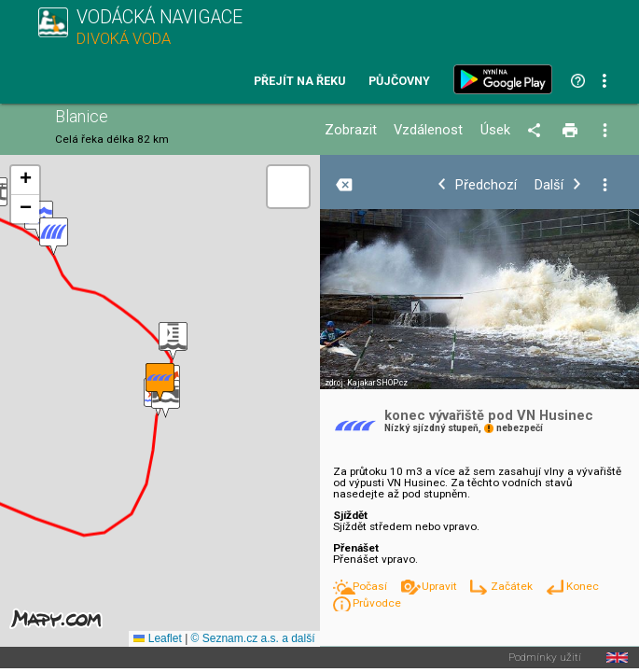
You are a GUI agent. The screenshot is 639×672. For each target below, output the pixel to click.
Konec (583, 586)
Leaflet (157, 638)
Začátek (513, 586)
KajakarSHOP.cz (377, 383)
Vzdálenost (428, 130)
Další (549, 185)
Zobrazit (351, 130)
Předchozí (486, 185)
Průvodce (377, 603)
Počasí (371, 586)
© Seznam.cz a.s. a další (253, 638)
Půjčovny (399, 82)
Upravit (441, 586)
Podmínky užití (545, 658)
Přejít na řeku (299, 82)
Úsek (495, 130)
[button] (173, 341)
